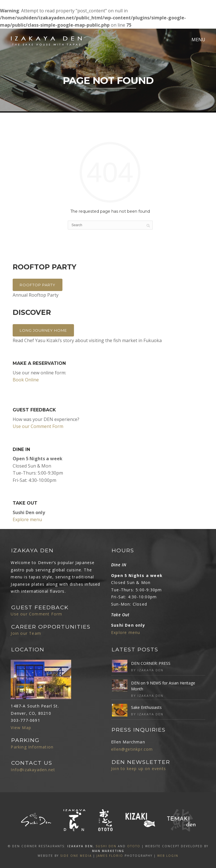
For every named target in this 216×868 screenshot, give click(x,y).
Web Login (168, 856)
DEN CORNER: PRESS (151, 663)
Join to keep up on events (139, 769)
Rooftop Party (38, 285)
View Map (21, 728)
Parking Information (32, 747)
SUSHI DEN (106, 846)
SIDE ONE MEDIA (76, 856)
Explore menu (27, 519)
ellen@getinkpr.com (132, 749)
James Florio (110, 856)
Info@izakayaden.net (33, 770)
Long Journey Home (43, 330)
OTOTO (134, 846)
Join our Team (26, 633)
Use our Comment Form (38, 426)
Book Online (26, 380)
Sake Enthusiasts (146, 707)
